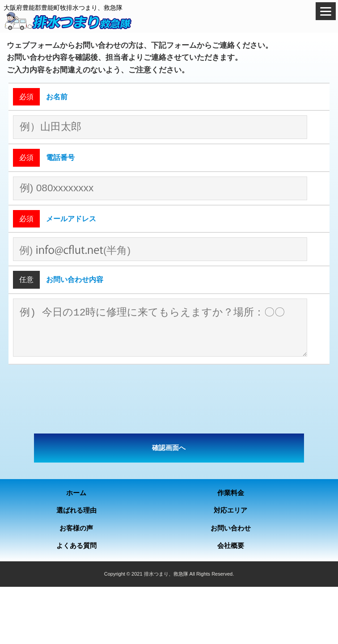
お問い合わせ (231, 528)
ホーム (76, 493)
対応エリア (230, 510)
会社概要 (231, 545)
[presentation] (169, 399)
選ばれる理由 (76, 510)
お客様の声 (76, 528)
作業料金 (231, 493)
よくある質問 (76, 545)
